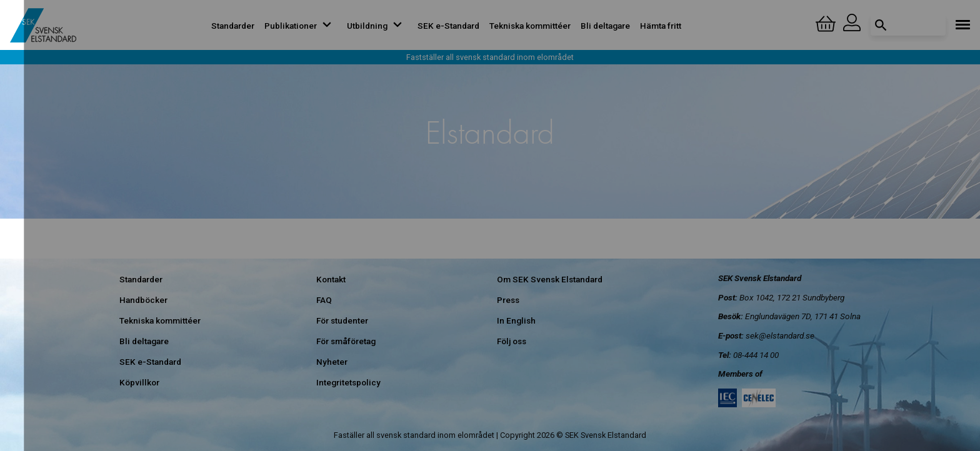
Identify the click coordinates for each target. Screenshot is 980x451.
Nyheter (332, 362)
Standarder (233, 26)
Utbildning (377, 26)
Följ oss (512, 341)
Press (508, 300)
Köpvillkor (139, 382)
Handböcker (143, 300)
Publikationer (301, 26)
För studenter (342, 320)
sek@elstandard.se (780, 335)
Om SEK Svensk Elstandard (550, 279)
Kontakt (331, 279)
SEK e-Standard (448, 26)
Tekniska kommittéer (530, 26)
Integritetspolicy (348, 382)
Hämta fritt (661, 26)
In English (516, 320)
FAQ (324, 300)
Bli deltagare (605, 26)
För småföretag (346, 341)
